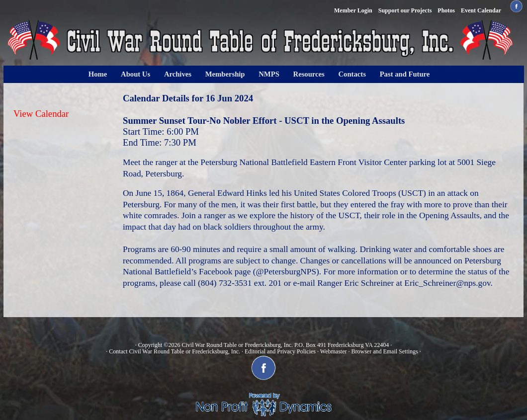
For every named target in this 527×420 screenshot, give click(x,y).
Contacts (352, 74)
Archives (178, 74)
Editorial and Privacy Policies (280, 351)
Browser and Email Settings (384, 351)
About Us (135, 74)
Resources (309, 74)
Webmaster (334, 351)
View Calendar (41, 114)
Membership (225, 74)
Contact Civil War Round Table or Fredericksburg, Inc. (175, 351)
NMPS (269, 74)
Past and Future (405, 74)
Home (98, 74)
